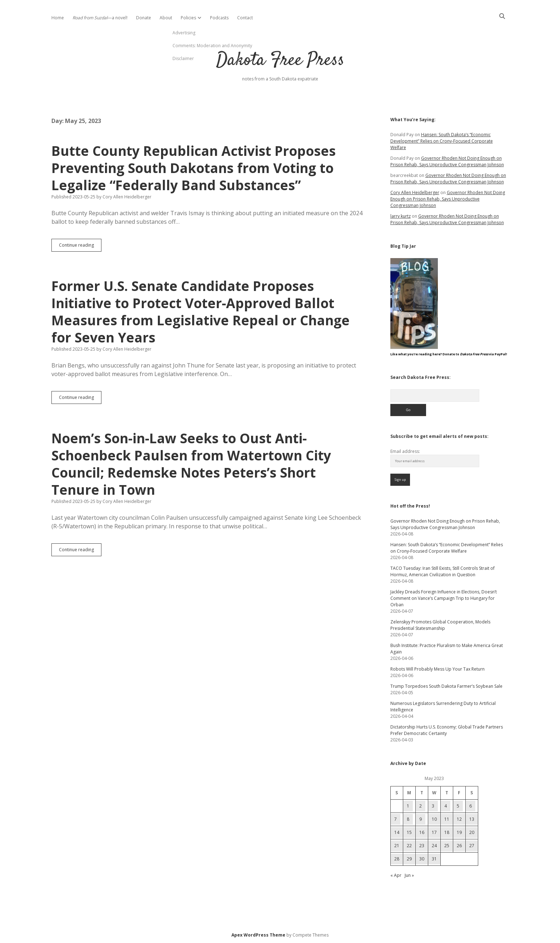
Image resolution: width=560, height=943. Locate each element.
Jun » (409, 875)
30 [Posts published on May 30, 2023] (422, 859)
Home (58, 18)
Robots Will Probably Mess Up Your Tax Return (437, 669)
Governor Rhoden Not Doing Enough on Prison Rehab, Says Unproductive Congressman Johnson (447, 161)
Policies (188, 18)
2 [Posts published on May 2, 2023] (421, 806)
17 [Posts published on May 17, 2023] (434, 832)
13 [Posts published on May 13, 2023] (472, 819)
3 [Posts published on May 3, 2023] (433, 806)
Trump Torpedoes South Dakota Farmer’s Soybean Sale (446, 686)
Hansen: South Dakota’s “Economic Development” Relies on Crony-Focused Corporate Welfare (442, 141)
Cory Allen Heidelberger (415, 192)
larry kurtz (401, 216)
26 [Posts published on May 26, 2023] (459, 846)
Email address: (405, 451)
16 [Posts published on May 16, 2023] (422, 832)
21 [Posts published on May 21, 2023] (397, 846)
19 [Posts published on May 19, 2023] (459, 832)
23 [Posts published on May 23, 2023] (422, 846)
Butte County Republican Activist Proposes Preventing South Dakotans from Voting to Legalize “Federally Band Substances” (194, 168)
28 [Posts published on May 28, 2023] (397, 859)
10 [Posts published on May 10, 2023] (434, 819)
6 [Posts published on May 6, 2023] (471, 806)
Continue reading (80, 247)
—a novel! (100, 18)
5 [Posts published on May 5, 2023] (458, 806)
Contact (245, 18)
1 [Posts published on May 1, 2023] (408, 806)
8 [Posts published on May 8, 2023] (408, 819)
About (166, 18)
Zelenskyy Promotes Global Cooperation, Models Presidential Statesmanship (440, 625)
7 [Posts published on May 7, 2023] (396, 819)
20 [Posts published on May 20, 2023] (472, 832)
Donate (144, 18)
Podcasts (219, 18)
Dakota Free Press (280, 61)
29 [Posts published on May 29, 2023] (409, 859)
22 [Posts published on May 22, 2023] (409, 846)
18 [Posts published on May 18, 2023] (447, 832)
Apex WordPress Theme (258, 935)
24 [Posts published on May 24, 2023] (434, 846)
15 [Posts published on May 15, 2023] (409, 832)
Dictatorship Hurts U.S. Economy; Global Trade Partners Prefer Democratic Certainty (447, 730)
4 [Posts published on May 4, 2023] (446, 806)
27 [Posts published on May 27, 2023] (472, 846)
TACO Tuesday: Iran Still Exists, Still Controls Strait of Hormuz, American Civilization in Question (442, 571)
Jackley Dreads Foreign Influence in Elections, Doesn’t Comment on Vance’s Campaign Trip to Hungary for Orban (444, 598)
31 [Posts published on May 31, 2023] (434, 859)
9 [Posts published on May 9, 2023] (421, 819)
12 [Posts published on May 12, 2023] (459, 819)
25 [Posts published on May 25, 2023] (447, 846)
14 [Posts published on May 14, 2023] (397, 832)
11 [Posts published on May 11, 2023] (447, 819)
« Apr (396, 875)
